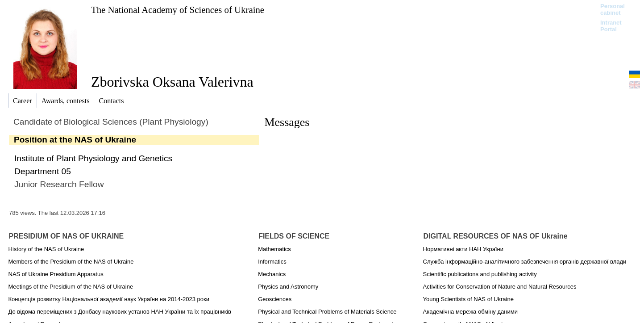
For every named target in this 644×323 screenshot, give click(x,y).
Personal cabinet (613, 9)
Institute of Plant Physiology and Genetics (93, 158)
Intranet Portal (611, 26)
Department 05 (43, 171)
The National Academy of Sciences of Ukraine (178, 10)
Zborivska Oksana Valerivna (172, 82)
